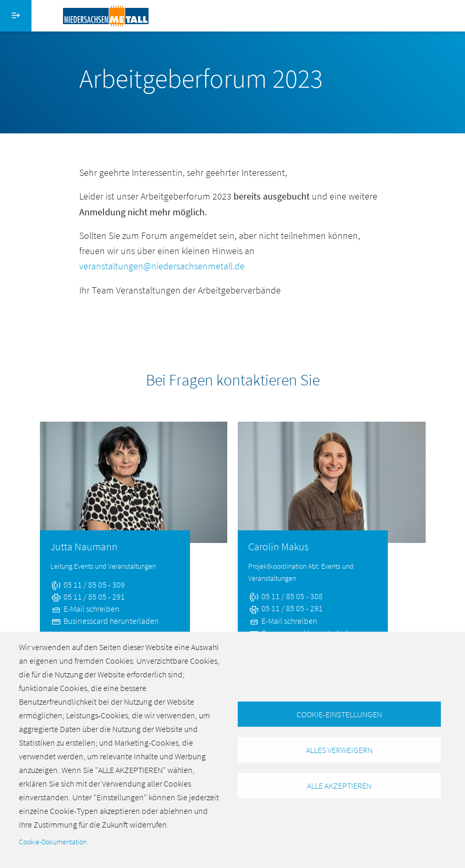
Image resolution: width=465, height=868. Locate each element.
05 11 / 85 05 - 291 (88, 597)
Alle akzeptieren (339, 786)
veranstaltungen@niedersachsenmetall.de (162, 266)
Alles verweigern (339, 750)
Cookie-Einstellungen (339, 714)
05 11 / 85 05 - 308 (286, 596)
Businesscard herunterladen (105, 621)
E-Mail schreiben (85, 609)
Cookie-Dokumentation (53, 842)
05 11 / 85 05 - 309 (88, 584)
